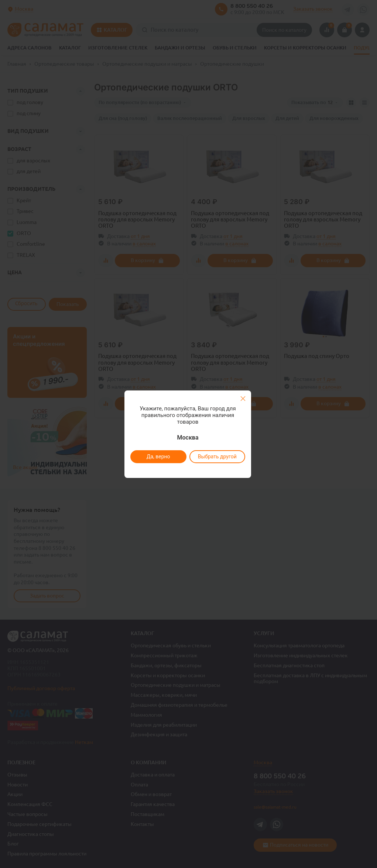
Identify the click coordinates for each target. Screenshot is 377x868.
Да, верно (158, 457)
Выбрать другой (217, 457)
